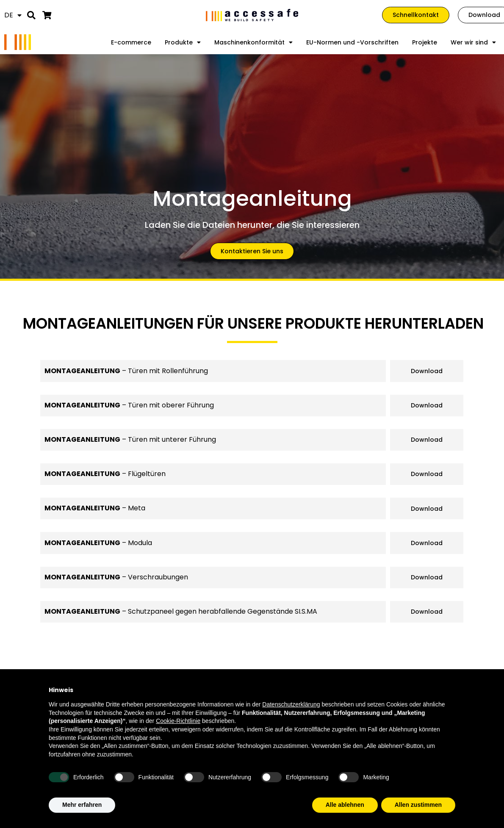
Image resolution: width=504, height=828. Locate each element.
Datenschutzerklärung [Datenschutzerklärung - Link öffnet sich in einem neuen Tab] (291, 704)
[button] (32, 15)
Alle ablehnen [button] (345, 805)
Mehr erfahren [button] (82, 805)
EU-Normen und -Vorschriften (352, 42)
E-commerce (131, 42)
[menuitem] (13, 15)
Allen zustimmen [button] (418, 805)
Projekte (425, 42)
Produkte (183, 42)
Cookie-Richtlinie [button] (178, 721)
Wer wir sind (473, 42)
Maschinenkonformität (253, 42)
